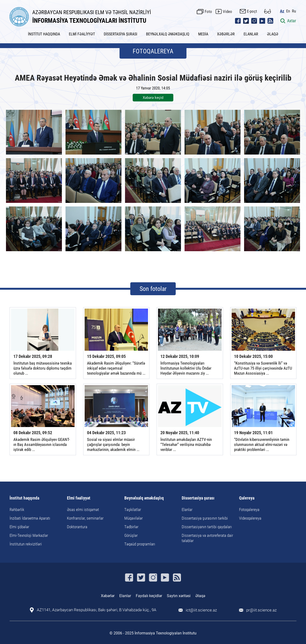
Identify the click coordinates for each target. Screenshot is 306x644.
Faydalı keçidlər (149, 596)
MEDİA (203, 34)
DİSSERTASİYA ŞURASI (120, 34)
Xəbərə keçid (153, 98)
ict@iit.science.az (202, 610)
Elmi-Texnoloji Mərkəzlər (29, 535)
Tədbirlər (131, 527)
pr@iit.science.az (263, 610)
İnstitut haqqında (24, 498)
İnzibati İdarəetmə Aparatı (30, 518)
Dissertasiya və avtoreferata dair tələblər (207, 538)
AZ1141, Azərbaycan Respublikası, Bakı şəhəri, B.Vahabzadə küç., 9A (97, 610)
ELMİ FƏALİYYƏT (82, 34)
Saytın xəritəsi (179, 596)
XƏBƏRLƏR (226, 34)
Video (228, 11)
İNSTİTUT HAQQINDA (44, 34)
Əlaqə (200, 596)
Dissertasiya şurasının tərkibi (205, 518)
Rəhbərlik (17, 510)
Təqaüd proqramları (140, 544)
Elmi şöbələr (19, 527)
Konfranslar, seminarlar (85, 518)
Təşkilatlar (133, 510)
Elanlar (187, 510)
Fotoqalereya (249, 510)
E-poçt (252, 11)
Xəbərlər (108, 596)
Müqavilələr (134, 518)
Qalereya (247, 498)
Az (283, 11)
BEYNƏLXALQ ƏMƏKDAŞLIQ (168, 34)
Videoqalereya (250, 518)
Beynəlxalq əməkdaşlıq (144, 498)
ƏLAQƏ (273, 34)
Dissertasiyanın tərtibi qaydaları (207, 527)
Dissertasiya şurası (198, 498)
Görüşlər (131, 535)
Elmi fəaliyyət (79, 498)
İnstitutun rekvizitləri (26, 544)
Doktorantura (77, 527)
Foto (209, 11)
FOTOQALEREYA (153, 51)
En (289, 11)
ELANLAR (251, 34)
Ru (294, 11)
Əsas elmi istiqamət (83, 510)
